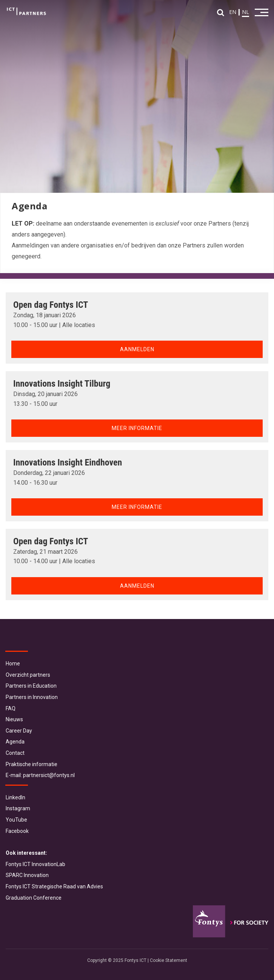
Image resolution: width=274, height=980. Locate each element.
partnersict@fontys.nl (49, 775)
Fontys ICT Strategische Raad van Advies (54, 886)
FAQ (11, 708)
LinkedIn (15, 797)
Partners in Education (31, 686)
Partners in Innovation (32, 697)
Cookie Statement (169, 960)
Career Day (19, 731)
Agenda (15, 742)
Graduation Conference (34, 898)
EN (233, 12)
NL (246, 12)
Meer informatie (137, 428)
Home (13, 664)
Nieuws (14, 719)
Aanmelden (137, 349)
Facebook (17, 831)
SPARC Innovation (27, 875)
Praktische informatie (32, 764)
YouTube (16, 820)
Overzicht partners (28, 675)
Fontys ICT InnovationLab (35, 864)
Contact (15, 753)
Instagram (18, 808)
